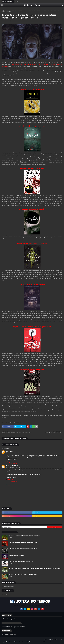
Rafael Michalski (6, 21)
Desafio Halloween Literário (17, 555)
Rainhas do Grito (13, 10)
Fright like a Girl (15, 64)
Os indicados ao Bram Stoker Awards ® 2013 (21, 562)
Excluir (15, 459)
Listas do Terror (9, 423)
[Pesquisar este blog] (24, 527)
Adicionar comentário (13, 485)
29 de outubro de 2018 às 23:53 (13, 467)
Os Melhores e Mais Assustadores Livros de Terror (23, 542)
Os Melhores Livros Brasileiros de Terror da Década (23, 549)
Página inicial (5, 10)
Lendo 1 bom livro (39, 64)
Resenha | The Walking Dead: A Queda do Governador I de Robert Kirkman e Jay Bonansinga (35, 568)
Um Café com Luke (27, 64)
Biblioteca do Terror (32, 5)
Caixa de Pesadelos (12, 466)
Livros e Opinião (51, 64)
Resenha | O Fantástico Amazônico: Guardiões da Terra (24, 536)
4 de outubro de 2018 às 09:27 (13, 453)
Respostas (10, 462)
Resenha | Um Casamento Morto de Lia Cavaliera (23, 575)
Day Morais (10, 451)
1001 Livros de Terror (53, 639)
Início (45, 639)
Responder (9, 459)
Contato (61, 639)
